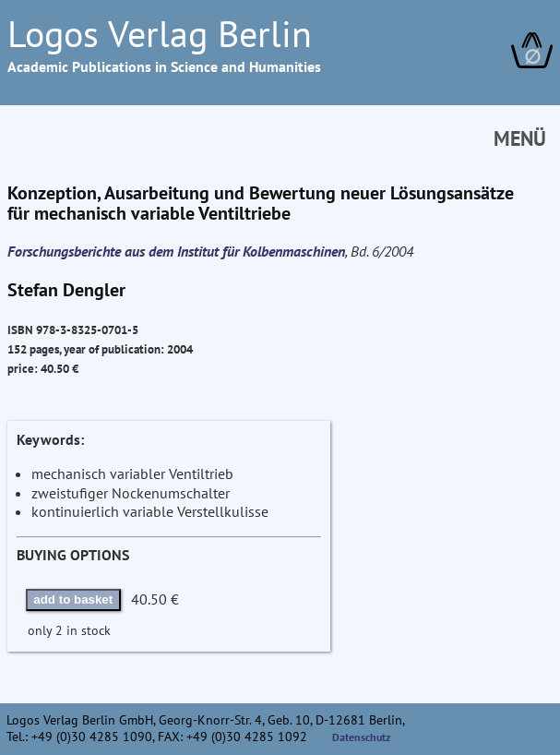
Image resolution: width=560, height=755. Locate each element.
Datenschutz (362, 737)
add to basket (73, 599)
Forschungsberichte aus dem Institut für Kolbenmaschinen (176, 251)
